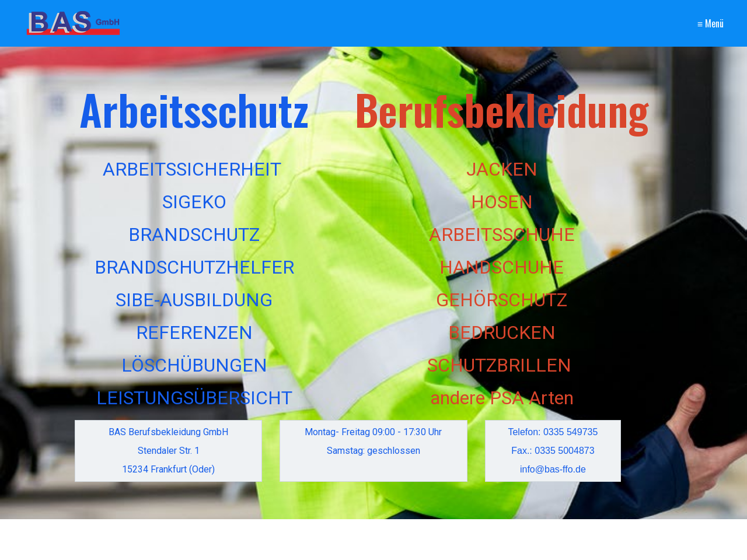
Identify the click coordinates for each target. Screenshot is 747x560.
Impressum (693, 23)
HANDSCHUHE (502, 267)
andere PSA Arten (502, 398)
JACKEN (502, 169)
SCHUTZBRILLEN (499, 365)
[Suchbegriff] (195, 540)
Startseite (568, 23)
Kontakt (635, 23)
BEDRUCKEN (502, 332)
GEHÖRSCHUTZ (502, 300)
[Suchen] (260, 540)
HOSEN (502, 202)
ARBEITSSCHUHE (502, 235)
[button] (652, 537)
